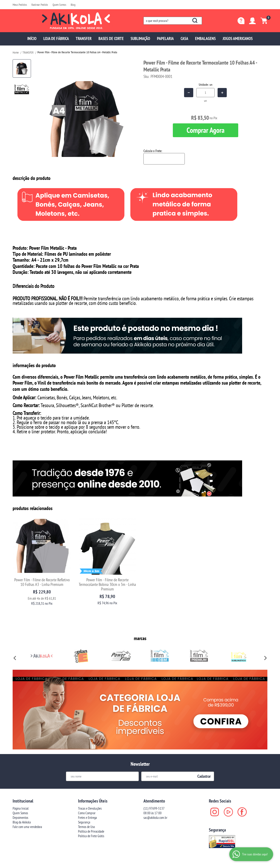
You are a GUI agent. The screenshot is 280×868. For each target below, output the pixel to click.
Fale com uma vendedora (27, 803)
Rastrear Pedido (40, 5)
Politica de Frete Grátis (91, 812)
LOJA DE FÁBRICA (56, 38)
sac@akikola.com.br (155, 793)
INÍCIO (32, 38)
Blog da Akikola (22, 798)
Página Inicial (21, 784)
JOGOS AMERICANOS (238, 38)
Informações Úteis (93, 777)
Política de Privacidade (91, 807)
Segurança (84, 798)
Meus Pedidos (20, 5)
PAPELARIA (165, 38)
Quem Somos (59, 5)
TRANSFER (84, 38)
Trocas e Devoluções (90, 784)
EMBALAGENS (205, 38)
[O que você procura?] (195, 20)
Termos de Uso (86, 803)
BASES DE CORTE (111, 38)
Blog (73, 5)
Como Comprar (87, 789)
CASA (184, 38)
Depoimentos (20, 793)
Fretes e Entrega (87, 793)
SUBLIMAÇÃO (140, 38)
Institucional (23, 777)
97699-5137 (154, 784)
